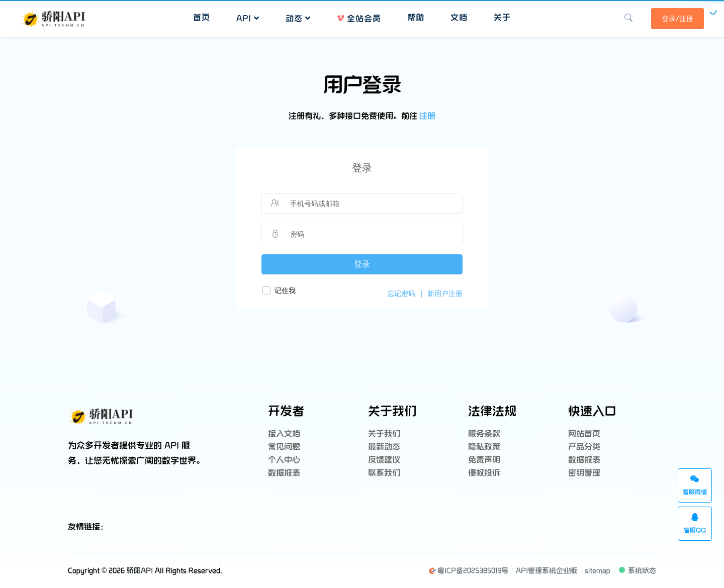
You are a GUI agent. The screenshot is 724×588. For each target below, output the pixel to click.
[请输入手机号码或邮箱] (370, 204)
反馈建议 (384, 460)
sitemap (598, 571)
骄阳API (140, 571)
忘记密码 (401, 293)
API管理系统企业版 (547, 571)
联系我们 (384, 473)
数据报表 (284, 473)
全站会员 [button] (359, 19)
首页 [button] (202, 18)
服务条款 (484, 434)
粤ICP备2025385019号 (468, 571)
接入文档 (284, 434)
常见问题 (284, 447)
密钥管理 (584, 473)
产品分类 (584, 447)
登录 (362, 264)
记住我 (285, 290)
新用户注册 (445, 293)
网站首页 (584, 434)
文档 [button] (459, 18)
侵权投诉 (484, 473)
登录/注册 (677, 19)
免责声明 (484, 460)
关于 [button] (502, 18)
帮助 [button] (416, 18)
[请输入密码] (370, 234)
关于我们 (384, 434)
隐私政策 (484, 447)
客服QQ (695, 524)
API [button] (248, 19)
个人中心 (284, 460)
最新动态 (384, 447)
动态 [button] (298, 19)
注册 (427, 116)
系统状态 (638, 571)
